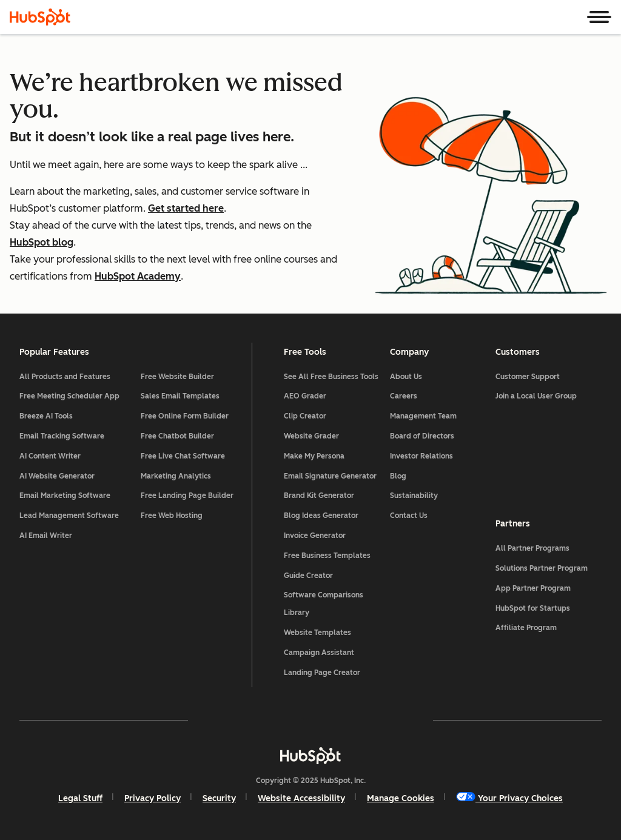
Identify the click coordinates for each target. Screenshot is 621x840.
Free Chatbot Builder (177, 436)
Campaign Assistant (319, 653)
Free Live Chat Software (183, 456)
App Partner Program (533, 588)
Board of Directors (422, 436)
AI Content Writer (50, 456)
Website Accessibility (301, 798)
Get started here (186, 208)
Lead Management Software (69, 516)
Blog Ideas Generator (321, 516)
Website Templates (317, 633)
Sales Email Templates (180, 396)
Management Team (423, 416)
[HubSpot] (40, 17)
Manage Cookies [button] (401, 798)
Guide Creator (308, 576)
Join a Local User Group (536, 396)
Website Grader (311, 436)
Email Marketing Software (65, 496)
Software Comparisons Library (324, 604)
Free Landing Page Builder (187, 496)
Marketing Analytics (176, 476)
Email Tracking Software (62, 436)
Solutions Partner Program (542, 568)
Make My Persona (314, 456)
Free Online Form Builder (185, 416)
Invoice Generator (315, 536)
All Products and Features (65, 377)
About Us (406, 377)
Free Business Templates (327, 556)
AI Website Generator (57, 476)
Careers (404, 396)
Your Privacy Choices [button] (509, 798)
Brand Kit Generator (319, 496)
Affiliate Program (526, 628)
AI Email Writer (46, 536)
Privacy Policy (153, 798)
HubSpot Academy (138, 276)
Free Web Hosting (172, 516)
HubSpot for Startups (533, 608)
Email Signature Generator (330, 476)
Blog (398, 476)
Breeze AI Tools (46, 416)
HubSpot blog (42, 242)
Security (219, 798)
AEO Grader (305, 396)
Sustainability (414, 496)
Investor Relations (421, 456)
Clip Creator (305, 416)
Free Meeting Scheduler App (69, 396)
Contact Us (409, 516)
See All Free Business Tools (331, 377)
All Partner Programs (532, 548)
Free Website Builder (177, 377)
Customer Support (528, 377)
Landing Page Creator (322, 673)
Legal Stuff (80, 798)
